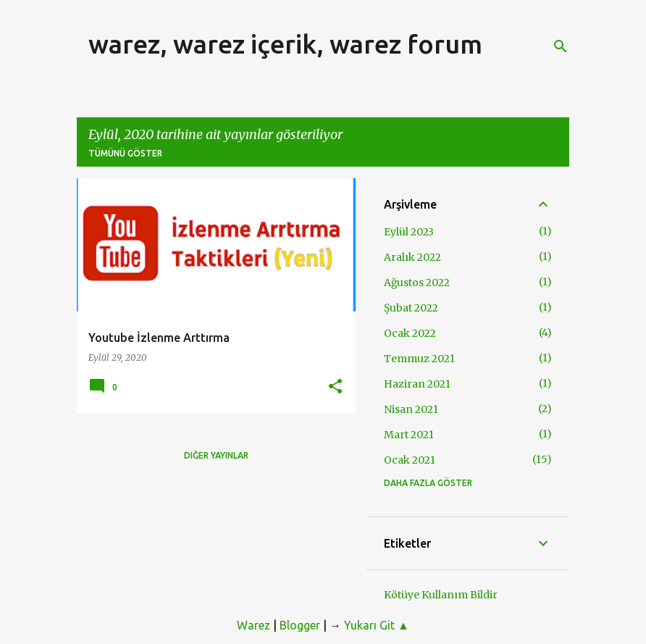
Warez (253, 625)
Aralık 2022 (412, 257)
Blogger (300, 625)
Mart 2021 (409, 435)
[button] (335, 387)
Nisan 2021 (411, 409)
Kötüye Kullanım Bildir (441, 595)
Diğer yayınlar (216, 455)
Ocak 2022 (410, 333)
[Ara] (561, 46)
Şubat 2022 (411, 308)
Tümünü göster (125, 153)
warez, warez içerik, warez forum (285, 44)
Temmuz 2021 (419, 359)
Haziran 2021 (417, 384)
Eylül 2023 (409, 232)
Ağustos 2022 (417, 283)
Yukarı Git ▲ (377, 625)
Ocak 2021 (410, 460)
